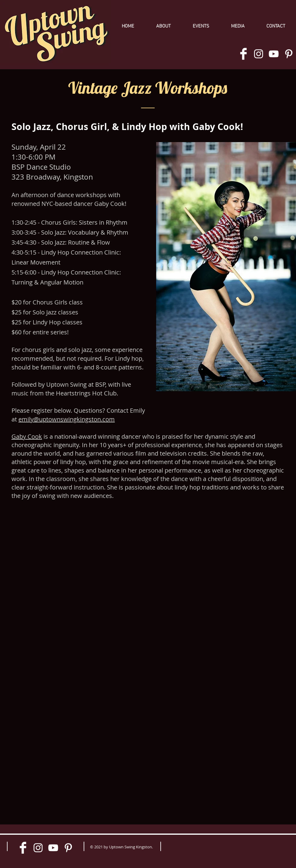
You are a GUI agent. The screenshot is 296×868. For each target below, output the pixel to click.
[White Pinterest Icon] (289, 54)
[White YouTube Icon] (274, 54)
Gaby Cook (27, 436)
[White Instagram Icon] (259, 54)
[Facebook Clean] (243, 54)
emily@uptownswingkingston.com (67, 419)
